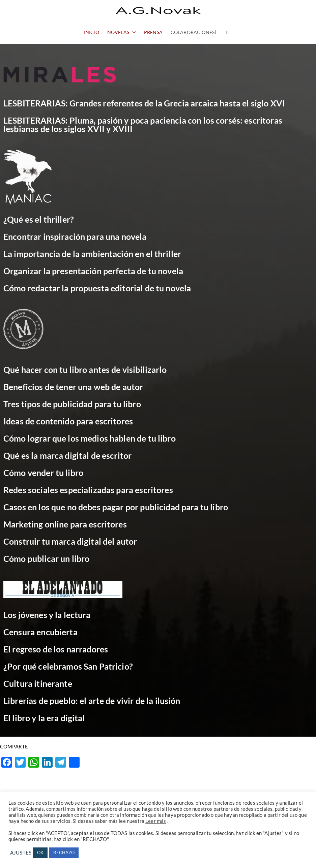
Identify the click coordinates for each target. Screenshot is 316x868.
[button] (133, 32)
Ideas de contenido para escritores (68, 421)
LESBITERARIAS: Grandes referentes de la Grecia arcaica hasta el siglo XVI (144, 103)
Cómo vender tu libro (43, 473)
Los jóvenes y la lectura (47, 615)
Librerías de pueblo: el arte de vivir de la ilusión (92, 701)
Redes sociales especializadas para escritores (88, 490)
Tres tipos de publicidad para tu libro (72, 404)
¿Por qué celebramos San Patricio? (68, 666)
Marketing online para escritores (65, 524)
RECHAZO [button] (64, 853)
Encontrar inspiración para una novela (75, 236)
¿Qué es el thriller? (39, 219)
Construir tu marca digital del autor (70, 541)
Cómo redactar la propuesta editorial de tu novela (97, 288)
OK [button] (40, 853)
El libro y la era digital (44, 718)
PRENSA (153, 32)
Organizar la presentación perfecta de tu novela (93, 271)
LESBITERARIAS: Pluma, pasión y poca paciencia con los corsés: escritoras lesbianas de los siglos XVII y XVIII (143, 124)
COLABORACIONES (193, 32)
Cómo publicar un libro (46, 558)
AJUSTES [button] (21, 853)
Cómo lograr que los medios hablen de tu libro (90, 438)
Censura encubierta (40, 632)
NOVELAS (122, 32)
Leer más (156, 821)
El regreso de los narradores (56, 649)
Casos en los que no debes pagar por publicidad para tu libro (116, 507)
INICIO (92, 32)
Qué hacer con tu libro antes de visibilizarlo (85, 369)
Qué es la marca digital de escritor (67, 455)
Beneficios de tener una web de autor (73, 387)
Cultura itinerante (38, 683)
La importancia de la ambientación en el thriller (92, 254)
